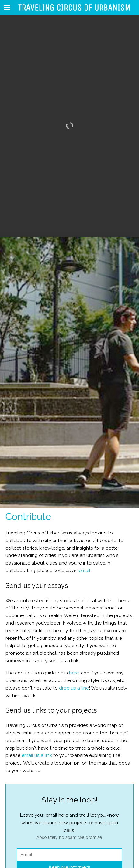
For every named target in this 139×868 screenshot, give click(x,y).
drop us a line (74, 673)
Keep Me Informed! (69, 853)
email (85, 556)
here (74, 658)
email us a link (37, 741)
